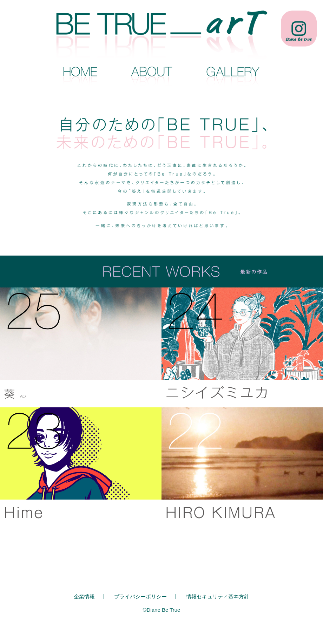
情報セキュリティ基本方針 (218, 596)
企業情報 (84, 596)
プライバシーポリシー (140, 596)
